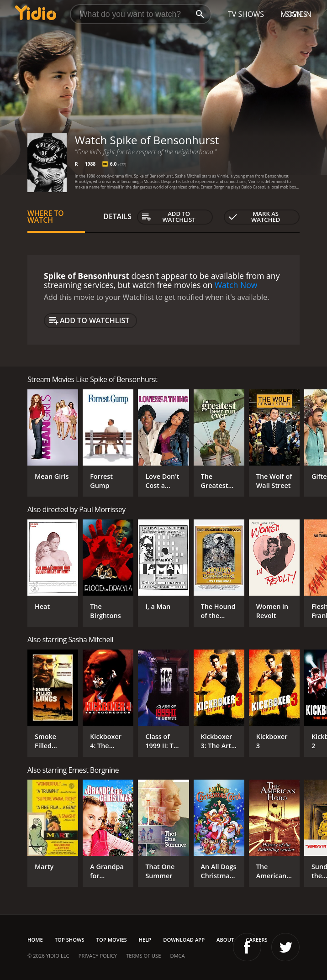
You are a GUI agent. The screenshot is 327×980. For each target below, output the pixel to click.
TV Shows (246, 14)
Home (35, 940)
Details (117, 216)
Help (145, 940)
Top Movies (112, 940)
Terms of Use (143, 956)
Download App (184, 940)
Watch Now (236, 285)
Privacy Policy (98, 956)
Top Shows (70, 940)
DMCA (177, 956)
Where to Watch (46, 217)
